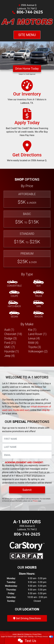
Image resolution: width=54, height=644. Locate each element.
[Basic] (27, 219)
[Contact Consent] (3, 463)
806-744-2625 (30, 12)
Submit (27, 490)
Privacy (35, 501)
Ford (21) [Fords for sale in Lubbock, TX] (10, 343)
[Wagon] (38, 314)
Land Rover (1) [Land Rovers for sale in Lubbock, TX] (37, 334)
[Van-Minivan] (38, 304)
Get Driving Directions (27, 618)
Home (14, 634)
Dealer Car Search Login (9, 637)
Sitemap (31, 637)
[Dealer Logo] (27, 22)
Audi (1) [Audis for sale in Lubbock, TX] (9, 330)
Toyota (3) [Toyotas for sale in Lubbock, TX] (35, 347)
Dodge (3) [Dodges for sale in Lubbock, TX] (11, 338)
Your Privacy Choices (44, 637)
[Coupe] (14, 294)
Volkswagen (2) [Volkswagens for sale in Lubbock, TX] (38, 351)
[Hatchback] (14, 304)
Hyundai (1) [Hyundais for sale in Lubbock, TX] (12, 351)
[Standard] (27, 239)
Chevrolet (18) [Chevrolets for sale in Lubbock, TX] (13, 334)
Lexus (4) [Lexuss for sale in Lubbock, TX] (34, 338)
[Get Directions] (27, 153)
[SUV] (38, 284)
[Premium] (27, 259)
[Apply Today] (27, 124)
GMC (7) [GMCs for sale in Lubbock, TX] (10, 347)
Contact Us (28, 634)
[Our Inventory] (27, 93)
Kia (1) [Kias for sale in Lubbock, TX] (32, 330)
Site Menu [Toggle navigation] (27, 35)
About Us (21, 634)
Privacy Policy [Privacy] (37, 634)
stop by (46, 410)
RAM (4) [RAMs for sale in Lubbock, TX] (33, 343)
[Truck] (38, 294)
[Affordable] (27, 199)
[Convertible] (14, 284)
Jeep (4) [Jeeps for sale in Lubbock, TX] (10, 356)
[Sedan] (14, 314)
